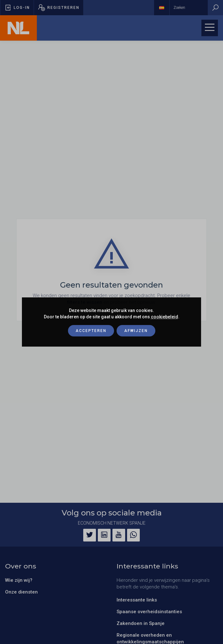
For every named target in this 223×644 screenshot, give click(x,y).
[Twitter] (90, 535)
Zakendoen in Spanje (141, 623)
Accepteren (91, 331)
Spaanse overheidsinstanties (149, 612)
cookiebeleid (165, 317)
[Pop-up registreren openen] (59, 8)
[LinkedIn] (104, 535)
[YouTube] (119, 535)
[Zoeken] (215, 8)
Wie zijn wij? (19, 580)
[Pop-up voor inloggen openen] (17, 8)
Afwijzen (136, 331)
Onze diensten (21, 592)
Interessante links (137, 600)
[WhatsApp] (133, 535)
